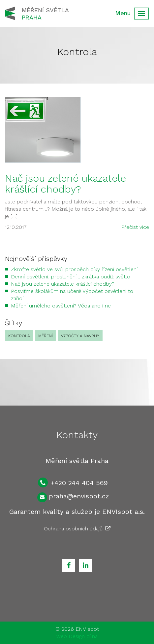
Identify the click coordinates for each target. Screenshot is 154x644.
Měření (46, 336)
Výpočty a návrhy (80, 336)
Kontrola (19, 336)
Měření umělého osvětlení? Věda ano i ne (61, 306)
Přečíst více (135, 227)
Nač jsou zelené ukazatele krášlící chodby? (65, 184)
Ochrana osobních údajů (77, 529)
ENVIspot (87, 629)
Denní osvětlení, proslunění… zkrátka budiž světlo (71, 277)
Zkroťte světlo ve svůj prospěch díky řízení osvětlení (74, 269)
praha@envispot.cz (79, 496)
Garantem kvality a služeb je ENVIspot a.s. (77, 512)
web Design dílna (77, 636)
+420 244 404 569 (79, 483)
